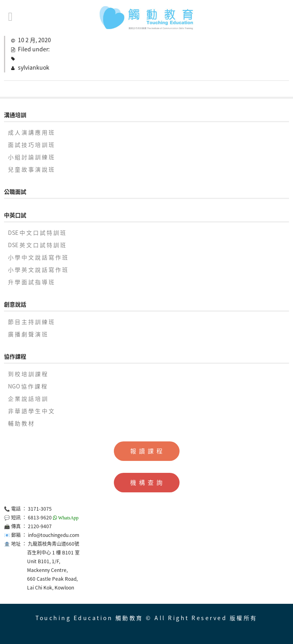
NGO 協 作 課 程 (27, 386)
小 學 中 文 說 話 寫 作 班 (38, 257)
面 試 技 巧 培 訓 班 (31, 144)
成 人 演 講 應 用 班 (31, 132)
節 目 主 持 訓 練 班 (31, 322)
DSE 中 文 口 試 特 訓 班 (37, 232)
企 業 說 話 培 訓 (28, 398)
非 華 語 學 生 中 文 (31, 411)
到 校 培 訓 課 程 (28, 374)
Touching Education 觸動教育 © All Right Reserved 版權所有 (146, 618)
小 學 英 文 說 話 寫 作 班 (38, 269)
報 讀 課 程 (147, 451)
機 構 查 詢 (147, 482)
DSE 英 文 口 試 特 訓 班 (37, 245)
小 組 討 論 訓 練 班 (31, 157)
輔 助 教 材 (21, 423)
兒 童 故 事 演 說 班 (31, 169)
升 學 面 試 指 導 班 (31, 282)
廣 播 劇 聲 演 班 (28, 334)
